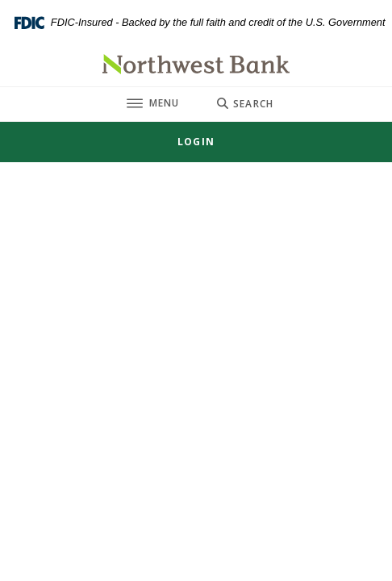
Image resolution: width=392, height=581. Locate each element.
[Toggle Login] (196, 142)
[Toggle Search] (245, 104)
